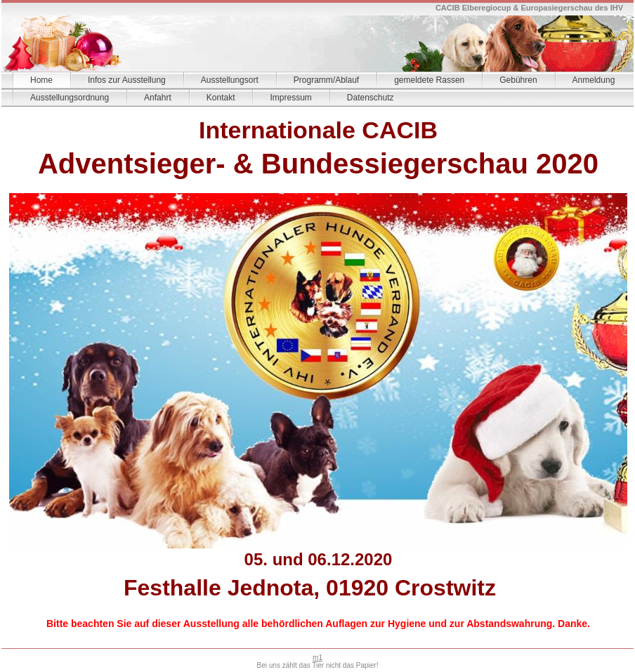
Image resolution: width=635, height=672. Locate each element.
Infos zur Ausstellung (127, 80)
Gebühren (518, 80)
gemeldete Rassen (429, 80)
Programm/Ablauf (326, 80)
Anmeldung (594, 80)
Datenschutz (371, 98)
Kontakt (221, 98)
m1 (317, 658)
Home (41, 80)
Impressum (290, 98)
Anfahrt (158, 98)
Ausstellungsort (230, 80)
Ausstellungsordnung (70, 98)
